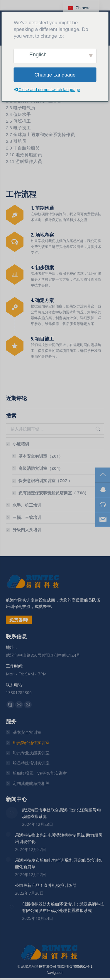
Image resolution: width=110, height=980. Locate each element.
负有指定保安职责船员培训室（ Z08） (54, 493)
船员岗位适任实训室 (31, 742)
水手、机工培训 (27, 505)
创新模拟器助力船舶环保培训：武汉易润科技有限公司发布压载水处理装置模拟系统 (63, 907)
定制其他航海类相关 (31, 783)
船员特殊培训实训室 (31, 763)
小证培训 (18, 444)
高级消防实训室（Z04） (41, 468)
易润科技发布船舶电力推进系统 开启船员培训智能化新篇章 (59, 863)
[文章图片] (12, 813)
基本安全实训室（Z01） (41, 456)
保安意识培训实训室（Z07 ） (45, 481)
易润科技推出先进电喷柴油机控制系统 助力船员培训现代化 (59, 838)
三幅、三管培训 (27, 517)
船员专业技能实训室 (31, 753)
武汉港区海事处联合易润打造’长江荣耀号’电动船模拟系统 (62, 813)
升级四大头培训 (27, 530)
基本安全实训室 (27, 732)
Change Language (55, 75)
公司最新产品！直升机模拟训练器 (46, 885)
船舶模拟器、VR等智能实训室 (40, 773)
